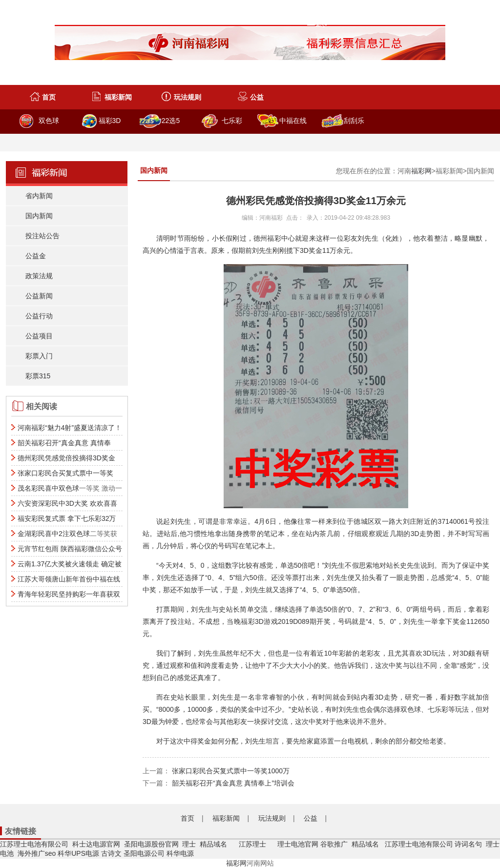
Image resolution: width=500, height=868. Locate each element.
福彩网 (421, 171)
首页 (49, 97)
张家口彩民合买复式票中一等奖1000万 (231, 771)
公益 (257, 97)
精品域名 (214, 844)
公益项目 (39, 336)
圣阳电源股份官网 (151, 844)
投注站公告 (42, 236)
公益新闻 (39, 296)
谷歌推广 (334, 844)
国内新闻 (39, 216)
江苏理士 (252, 844)
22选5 (171, 121)
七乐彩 (232, 121)
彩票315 (38, 376)
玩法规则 (187, 97)
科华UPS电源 (78, 853)
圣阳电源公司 (144, 853)
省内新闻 (39, 196)
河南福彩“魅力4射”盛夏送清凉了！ (70, 428)
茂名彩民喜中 (38, 488)
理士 (189, 844)
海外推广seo (37, 853)
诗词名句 (468, 844)
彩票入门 (39, 356)
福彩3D (110, 121)
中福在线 (293, 121)
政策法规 (39, 276)
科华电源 (180, 853)
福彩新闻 (118, 97)
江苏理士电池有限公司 (34, 844)
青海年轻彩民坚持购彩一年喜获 (65, 594)
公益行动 (39, 316)
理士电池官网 (298, 844)
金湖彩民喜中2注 (43, 534)
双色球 (49, 121)
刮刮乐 (354, 121)
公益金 (36, 256)
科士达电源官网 (96, 844)
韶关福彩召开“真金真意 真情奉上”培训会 (233, 783)
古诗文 (111, 853)
